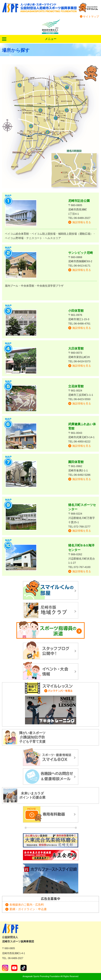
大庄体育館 (76, 348)
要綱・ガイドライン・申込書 (28, 909)
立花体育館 (76, 386)
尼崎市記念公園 (79, 201)
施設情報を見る (82, 222)
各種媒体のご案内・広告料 (27, 905)
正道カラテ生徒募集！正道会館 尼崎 (51, 855)
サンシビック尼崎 (81, 253)
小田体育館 (76, 311)
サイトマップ (91, 17)
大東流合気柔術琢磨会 (51, 840)
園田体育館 (76, 462)
